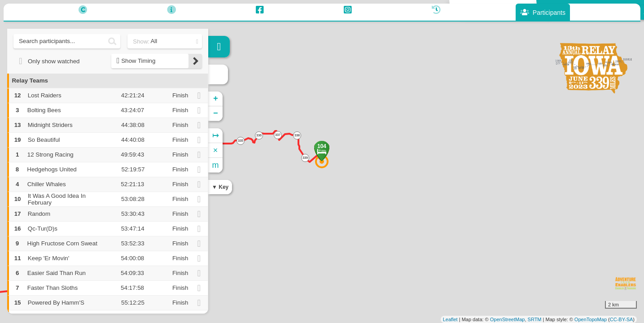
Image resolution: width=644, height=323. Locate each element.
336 (259, 135)
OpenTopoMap (591, 319)
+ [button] (216, 99)
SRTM (535, 319)
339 (305, 158)
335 (241, 141)
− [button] (216, 113)
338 (297, 135)
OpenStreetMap (508, 319)
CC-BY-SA (622, 319)
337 (278, 135)
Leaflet (450, 319)
